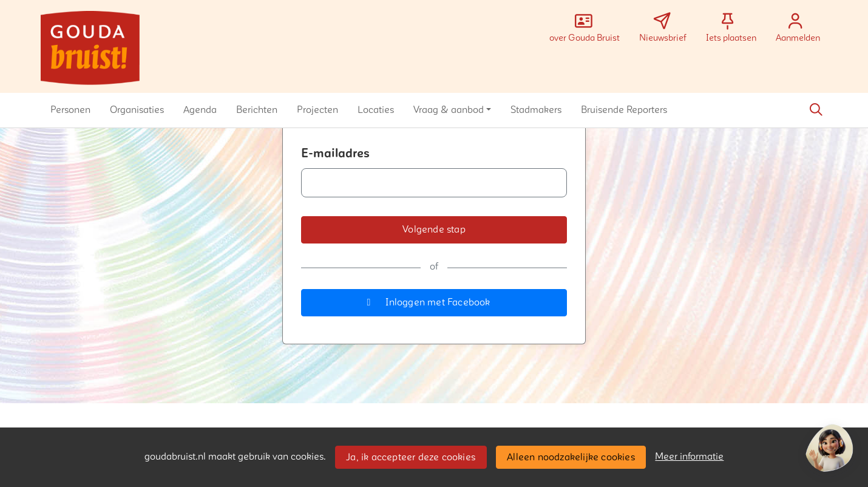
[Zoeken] (816, 110)
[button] (70, 110)
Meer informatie (689, 457)
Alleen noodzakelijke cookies (571, 457)
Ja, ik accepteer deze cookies (411, 457)
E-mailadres (335, 154)
